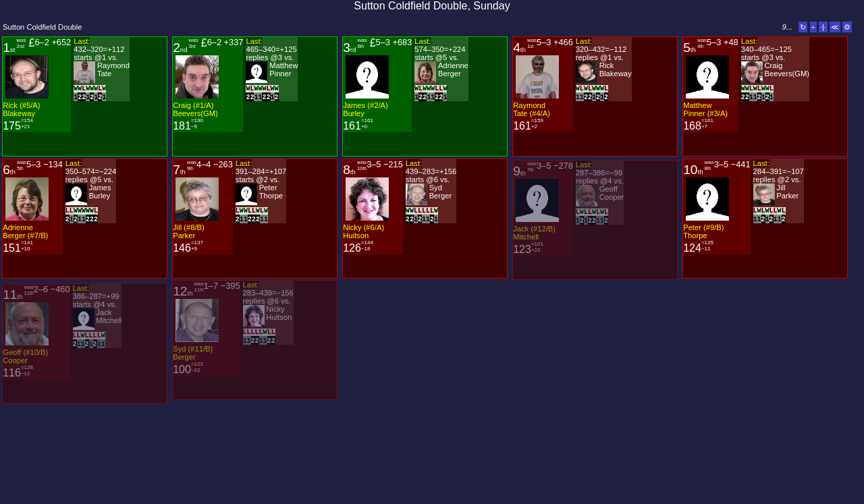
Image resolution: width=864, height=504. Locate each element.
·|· (823, 27)
